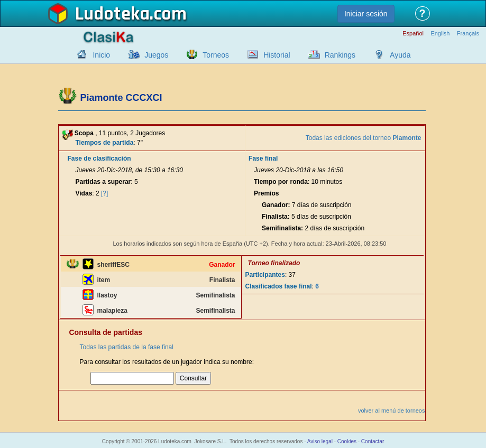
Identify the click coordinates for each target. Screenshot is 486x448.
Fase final (263, 158)
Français (468, 34)
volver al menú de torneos (392, 410)
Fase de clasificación (99, 158)
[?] (104, 193)
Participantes (265, 275)
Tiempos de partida (105, 143)
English (440, 34)
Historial (277, 55)
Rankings (340, 55)
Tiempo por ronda (281, 182)
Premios (266, 193)
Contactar (373, 441)
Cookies (347, 441)
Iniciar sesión (366, 14)
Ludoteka (112, 14)
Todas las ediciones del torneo (364, 138)
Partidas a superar (103, 182)
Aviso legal (320, 441)
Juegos (156, 55)
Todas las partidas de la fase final (127, 347)
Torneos (216, 55)
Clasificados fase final (279, 286)
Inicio (101, 55)
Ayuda (400, 55)
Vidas (84, 193)
